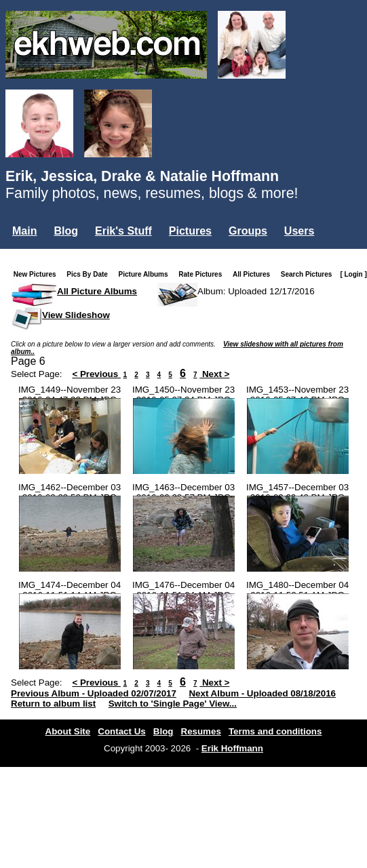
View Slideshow (76, 315)
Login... (154, 254)
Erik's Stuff (123, 231)
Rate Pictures (203, 274)
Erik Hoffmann (232, 748)
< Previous (96, 374)
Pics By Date (90, 274)
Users (299, 231)
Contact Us (121, 731)
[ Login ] (353, 274)
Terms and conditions (275, 731)
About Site (68, 731)
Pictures (190, 231)
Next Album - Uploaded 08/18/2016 (262, 693)
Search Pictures (309, 274)
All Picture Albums (97, 291)
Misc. (102, 254)
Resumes (201, 731)
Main (24, 231)
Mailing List (42, 254)
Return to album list (53, 704)
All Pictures (254, 274)
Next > (214, 374)
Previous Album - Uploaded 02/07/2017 (94, 693)
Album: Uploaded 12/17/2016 (256, 291)
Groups (248, 231)
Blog (66, 231)
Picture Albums (146, 274)
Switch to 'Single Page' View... (173, 704)
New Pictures (38, 274)
